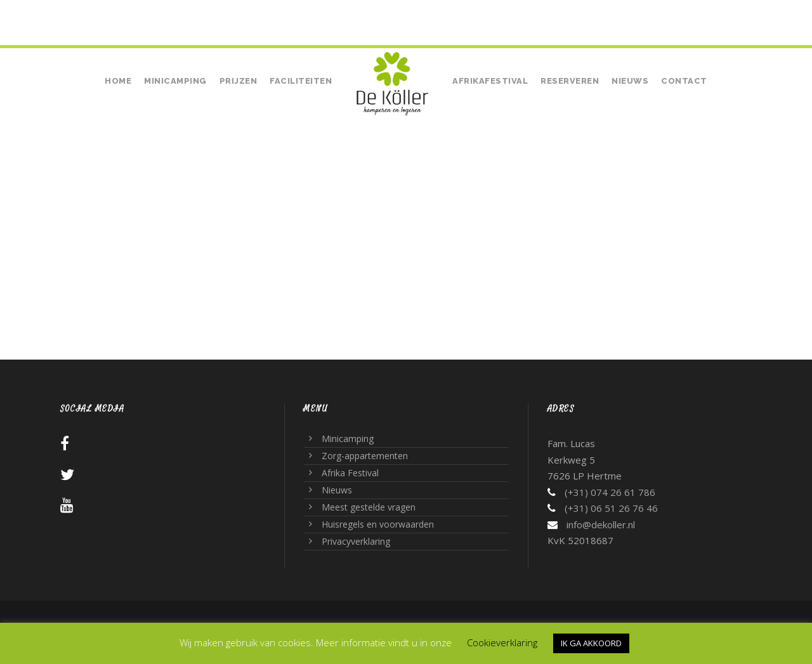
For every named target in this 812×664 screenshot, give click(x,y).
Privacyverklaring (356, 541)
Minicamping (175, 81)
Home (118, 81)
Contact (684, 81)
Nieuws (630, 81)
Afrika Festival (350, 473)
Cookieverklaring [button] (502, 642)
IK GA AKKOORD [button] (591, 643)
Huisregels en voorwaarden (378, 524)
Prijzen (239, 81)
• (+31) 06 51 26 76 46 (211, 14)
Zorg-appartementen (365, 456)
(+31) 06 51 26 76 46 (611, 508)
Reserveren (570, 81)
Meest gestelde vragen (369, 507)
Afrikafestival (490, 81)
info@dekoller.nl (601, 524)
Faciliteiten (301, 81)
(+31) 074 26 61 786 (113, 14)
